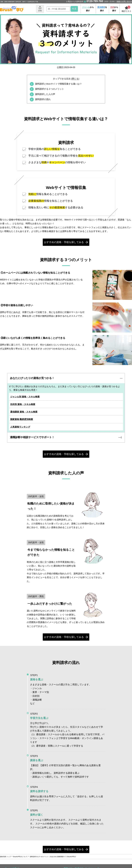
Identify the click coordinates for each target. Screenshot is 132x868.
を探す (102, 9)
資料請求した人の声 (45, 94)
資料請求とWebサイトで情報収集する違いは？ (58, 84)
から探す (88, 9)
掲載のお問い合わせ (124, 2)
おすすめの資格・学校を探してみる (64, 243)
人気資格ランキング (21, 429)
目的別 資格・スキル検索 (24, 407)
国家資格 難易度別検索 (23, 422)
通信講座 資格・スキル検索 (25, 414)
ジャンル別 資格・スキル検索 (26, 399)
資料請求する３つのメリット (49, 89)
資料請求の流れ (43, 99)
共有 (40, 9)
